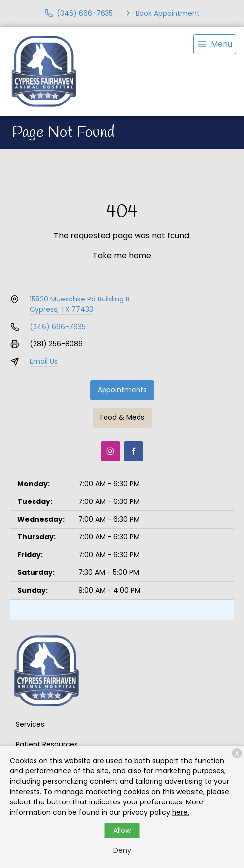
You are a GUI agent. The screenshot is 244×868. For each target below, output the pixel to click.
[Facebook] (134, 451)
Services (30, 724)
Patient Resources (47, 744)
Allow (122, 830)
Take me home (122, 255)
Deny (122, 850)
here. (181, 812)
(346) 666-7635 (58, 327)
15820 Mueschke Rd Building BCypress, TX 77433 (80, 304)
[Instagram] (110, 451)
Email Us (44, 361)
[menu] (215, 44)
